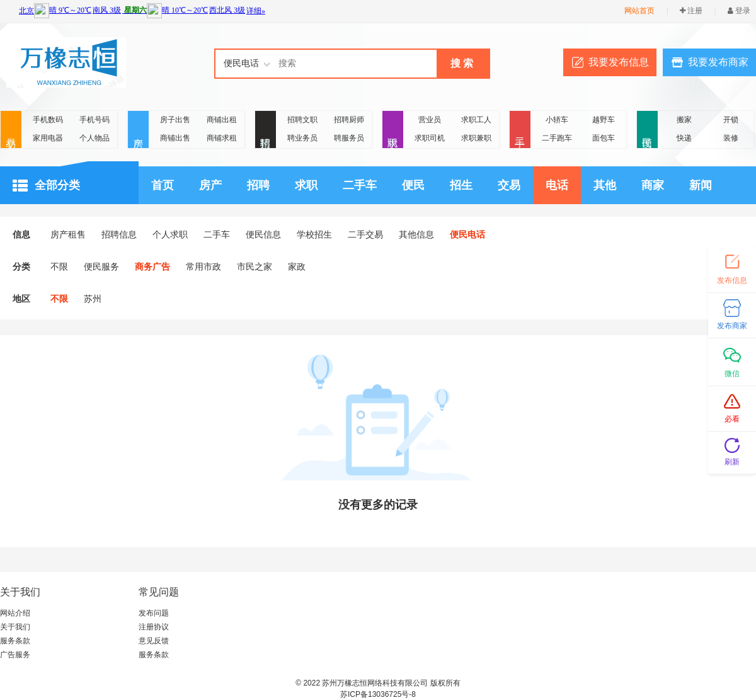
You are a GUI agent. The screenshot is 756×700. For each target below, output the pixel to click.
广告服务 (15, 655)
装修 (731, 138)
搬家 (684, 120)
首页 (163, 185)
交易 (11, 130)
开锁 (731, 120)
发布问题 (154, 613)
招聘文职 (302, 120)
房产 (138, 130)
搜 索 (462, 63)
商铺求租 (222, 138)
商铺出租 (222, 120)
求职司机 (430, 138)
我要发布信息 (619, 62)
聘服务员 (349, 138)
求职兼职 (476, 138)
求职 (393, 130)
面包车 (604, 138)
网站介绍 (15, 613)
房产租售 (68, 234)
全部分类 (46, 186)
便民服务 (101, 267)
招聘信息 (119, 234)
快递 (684, 138)
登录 (739, 11)
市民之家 (255, 267)
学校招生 (314, 234)
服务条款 (15, 641)
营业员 (430, 120)
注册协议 (154, 627)
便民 (647, 130)
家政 (297, 267)
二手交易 (365, 234)
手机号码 (94, 120)
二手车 (360, 185)
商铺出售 (175, 138)
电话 (557, 185)
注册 (691, 11)
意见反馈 (154, 641)
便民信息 (263, 234)
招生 (461, 185)
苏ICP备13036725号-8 (378, 694)
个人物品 (94, 138)
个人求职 (170, 234)
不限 (59, 267)
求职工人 (476, 120)
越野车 (604, 120)
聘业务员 (302, 138)
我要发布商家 (718, 62)
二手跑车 (557, 138)
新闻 (701, 185)
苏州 (93, 299)
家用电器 (48, 138)
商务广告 (152, 267)
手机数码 (48, 120)
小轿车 (557, 120)
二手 (520, 130)
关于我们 (15, 627)
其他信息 (416, 234)
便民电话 (467, 234)
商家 (653, 185)
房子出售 (175, 120)
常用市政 (203, 267)
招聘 (266, 130)
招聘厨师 (349, 120)
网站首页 (639, 11)
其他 (605, 185)
